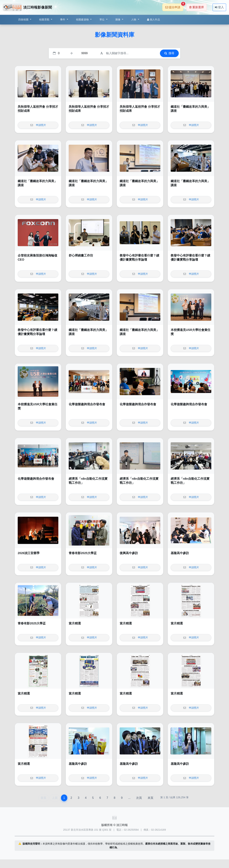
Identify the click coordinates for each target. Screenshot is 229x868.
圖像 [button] (118, 19)
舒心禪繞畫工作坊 (81, 255)
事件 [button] (63, 19)
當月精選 (75, 623)
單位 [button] (102, 19)
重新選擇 (197, 7)
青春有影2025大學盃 (83, 553)
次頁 (139, 798)
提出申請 (174, 6)
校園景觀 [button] (45, 19)
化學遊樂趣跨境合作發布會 (87, 404)
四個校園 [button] (24, 19)
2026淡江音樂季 (29, 553)
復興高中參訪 (129, 553)
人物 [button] (134, 19)
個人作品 (154, 19)
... (129, 798)
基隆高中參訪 (180, 553)
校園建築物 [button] (83, 19)
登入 (219, 7)
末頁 (150, 798)
